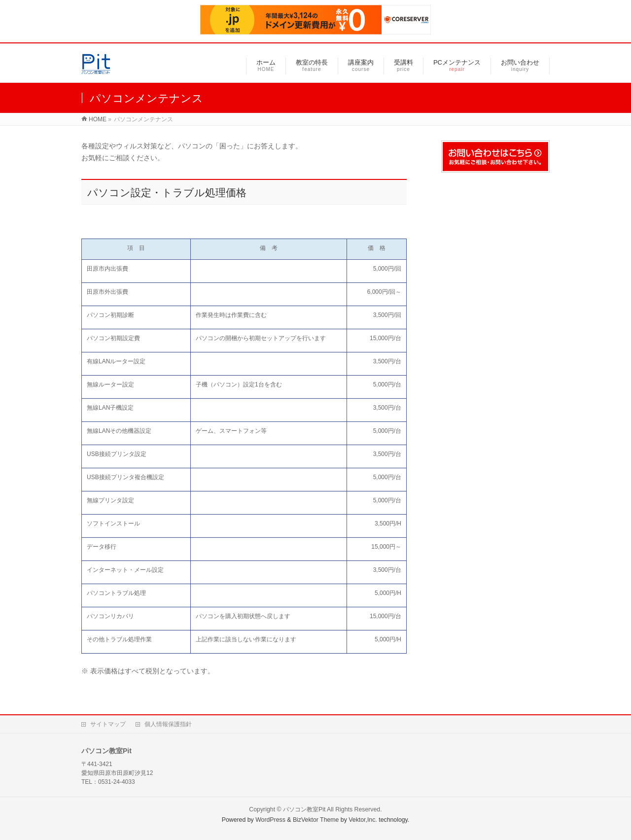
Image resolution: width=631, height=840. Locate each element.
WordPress (270, 820)
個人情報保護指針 (168, 724)
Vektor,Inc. (363, 820)
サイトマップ (108, 724)
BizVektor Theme (316, 820)
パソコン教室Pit (304, 809)
